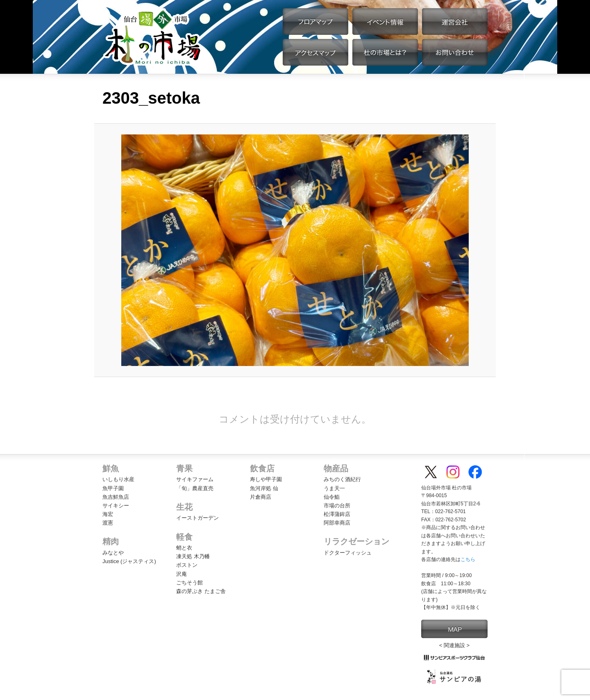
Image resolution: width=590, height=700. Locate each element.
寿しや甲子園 (266, 479)
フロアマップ (315, 22)
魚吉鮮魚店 (116, 497)
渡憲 (108, 523)
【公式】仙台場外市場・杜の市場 (153, 37)
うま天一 (334, 488)
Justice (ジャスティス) (129, 561)
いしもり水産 (118, 479)
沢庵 (182, 574)
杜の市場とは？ (385, 52)
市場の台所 (337, 506)
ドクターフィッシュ (348, 553)
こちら (468, 559)
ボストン (187, 565)
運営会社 (455, 22)
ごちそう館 (189, 583)
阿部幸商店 (337, 523)
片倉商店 (261, 497)
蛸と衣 (184, 548)
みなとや (113, 553)
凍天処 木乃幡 (193, 556)
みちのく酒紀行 (342, 479)
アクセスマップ (315, 52)
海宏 (108, 514)
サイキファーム (195, 479)
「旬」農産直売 (195, 488)
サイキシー (116, 506)
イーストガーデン (197, 518)
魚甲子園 (113, 488)
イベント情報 (385, 22)
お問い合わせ (455, 52)
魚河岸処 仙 (264, 488)
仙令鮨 (332, 497)
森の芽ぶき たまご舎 (201, 591)
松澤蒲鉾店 (337, 514)
